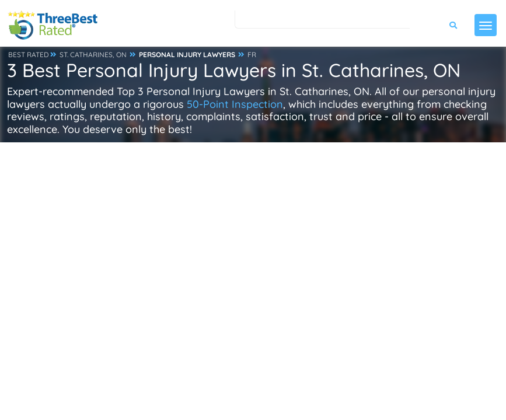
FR (252, 55)
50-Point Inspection (235, 104)
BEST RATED (29, 55)
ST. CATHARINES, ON (93, 55)
